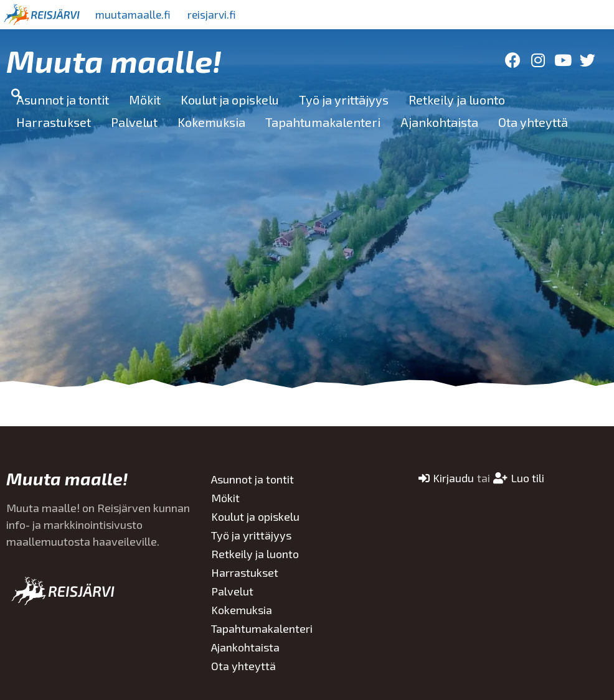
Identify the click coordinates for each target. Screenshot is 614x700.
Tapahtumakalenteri (323, 122)
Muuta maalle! (114, 60)
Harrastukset (54, 122)
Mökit (145, 100)
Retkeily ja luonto (457, 100)
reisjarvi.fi (217, 14)
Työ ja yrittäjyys (344, 100)
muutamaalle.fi (135, 14)
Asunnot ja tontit (63, 100)
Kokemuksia (211, 122)
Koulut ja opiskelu (230, 100)
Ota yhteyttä (533, 122)
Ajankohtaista (439, 122)
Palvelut (134, 122)
